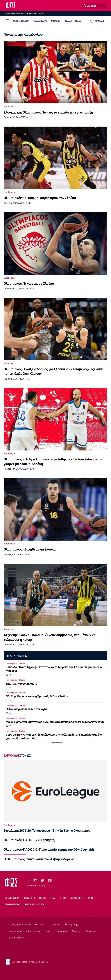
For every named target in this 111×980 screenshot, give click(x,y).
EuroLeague (10, 192)
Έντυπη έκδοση (16, 938)
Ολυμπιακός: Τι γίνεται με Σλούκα (29, 284)
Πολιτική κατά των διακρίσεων (24, 931)
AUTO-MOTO (77, 898)
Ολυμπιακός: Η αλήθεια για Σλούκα (30, 549)
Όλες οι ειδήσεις (55, 743)
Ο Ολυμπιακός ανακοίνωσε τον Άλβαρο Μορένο (39, 859)
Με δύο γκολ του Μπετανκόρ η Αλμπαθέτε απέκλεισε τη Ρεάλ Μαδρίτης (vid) (55, 722)
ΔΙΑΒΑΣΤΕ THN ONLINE (25, 14)
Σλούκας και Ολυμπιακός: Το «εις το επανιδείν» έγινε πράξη (48, 112)
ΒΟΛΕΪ (68, 21)
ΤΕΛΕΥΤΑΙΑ (17, 656)
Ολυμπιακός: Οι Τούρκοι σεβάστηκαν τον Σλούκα (40, 198)
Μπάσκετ (8, 106)
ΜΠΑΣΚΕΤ (56, 21)
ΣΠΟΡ (63, 898)
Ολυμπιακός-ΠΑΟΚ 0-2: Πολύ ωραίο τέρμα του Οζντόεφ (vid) (49, 850)
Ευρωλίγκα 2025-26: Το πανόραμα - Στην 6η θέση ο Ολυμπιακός (47, 831)
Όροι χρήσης (72, 925)
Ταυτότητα (55, 925)
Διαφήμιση (91, 931)
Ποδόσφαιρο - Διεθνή (16, 663)
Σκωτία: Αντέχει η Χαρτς (21, 684)
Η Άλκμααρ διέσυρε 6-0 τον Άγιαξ (27, 709)
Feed (47, 931)
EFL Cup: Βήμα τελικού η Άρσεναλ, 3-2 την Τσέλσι (37, 696)
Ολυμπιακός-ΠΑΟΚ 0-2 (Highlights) (30, 840)
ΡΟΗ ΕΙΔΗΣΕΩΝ (21, 21)
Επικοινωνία (61, 931)
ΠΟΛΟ (78, 21)
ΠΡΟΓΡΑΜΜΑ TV (35, 905)
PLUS (91, 898)
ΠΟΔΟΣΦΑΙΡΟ (40, 21)
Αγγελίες (76, 931)
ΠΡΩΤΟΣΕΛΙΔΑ (13, 905)
